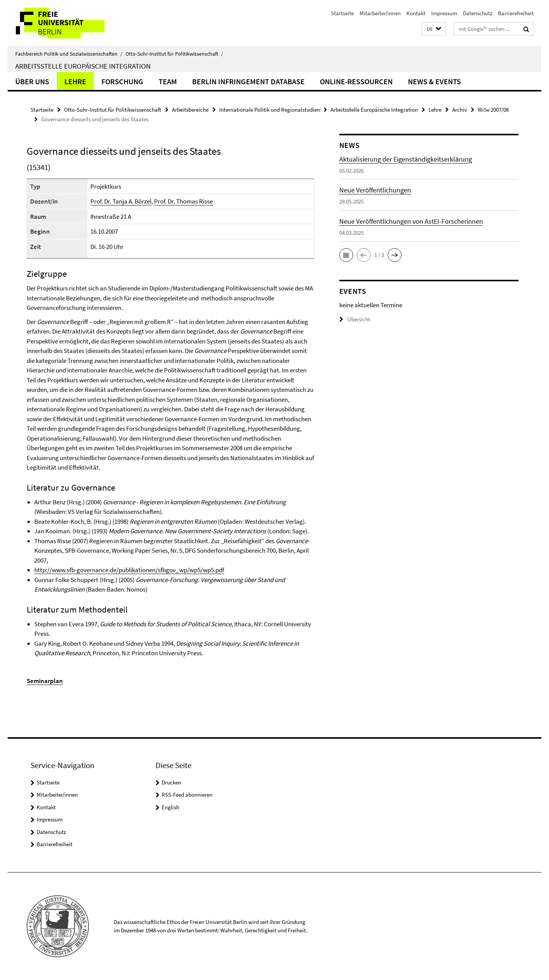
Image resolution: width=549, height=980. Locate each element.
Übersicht (355, 319)
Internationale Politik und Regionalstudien (270, 110)
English (170, 807)
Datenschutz (478, 13)
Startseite (342, 13)
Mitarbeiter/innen (380, 13)
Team (168, 81)
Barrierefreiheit (516, 13)
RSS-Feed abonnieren (187, 795)
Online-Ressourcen (356, 81)
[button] (434, 29)
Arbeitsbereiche (190, 110)
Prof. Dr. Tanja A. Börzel (121, 201)
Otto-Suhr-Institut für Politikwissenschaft (174, 54)
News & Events (434, 81)
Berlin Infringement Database (248, 81)
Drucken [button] (171, 782)
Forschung (122, 81)
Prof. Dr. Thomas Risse (183, 201)
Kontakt (416, 13)
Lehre (75, 81)
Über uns (32, 81)
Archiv (460, 110)
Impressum (444, 13)
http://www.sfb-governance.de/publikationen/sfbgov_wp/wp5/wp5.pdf (129, 570)
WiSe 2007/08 (493, 110)
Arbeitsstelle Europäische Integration (83, 66)
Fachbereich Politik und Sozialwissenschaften (69, 54)
